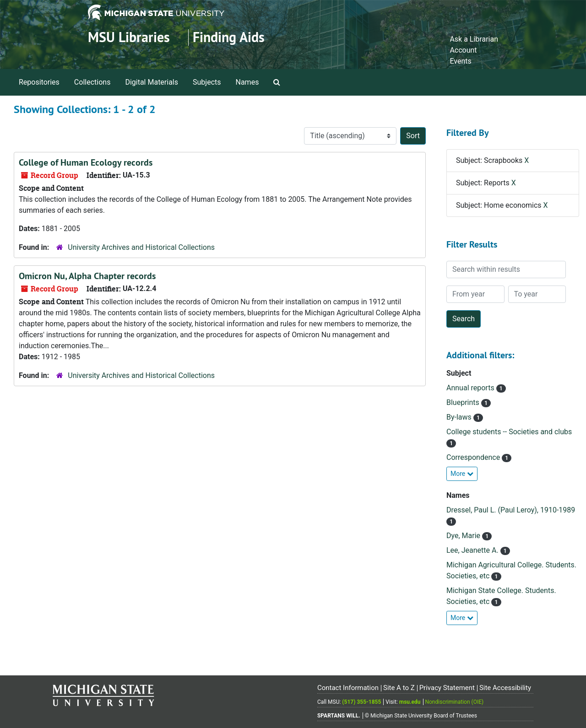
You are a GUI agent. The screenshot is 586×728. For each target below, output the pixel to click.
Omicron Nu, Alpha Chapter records (87, 276)
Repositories (39, 82)
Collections (92, 82)
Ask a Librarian (474, 39)
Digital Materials (152, 82)
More (462, 474)
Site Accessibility (505, 688)
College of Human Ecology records (86, 162)
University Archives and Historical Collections (141, 247)
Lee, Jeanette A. (473, 550)
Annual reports (471, 388)
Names (247, 82)
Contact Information (348, 688)
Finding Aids (229, 37)
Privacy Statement (447, 688)
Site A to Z (399, 688)
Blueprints (464, 402)
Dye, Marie (464, 536)
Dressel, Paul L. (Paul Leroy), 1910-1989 (511, 510)
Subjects (207, 82)
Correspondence (474, 457)
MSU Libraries (129, 37)
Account (463, 50)
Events (460, 61)
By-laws (460, 417)
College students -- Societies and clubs (509, 432)
